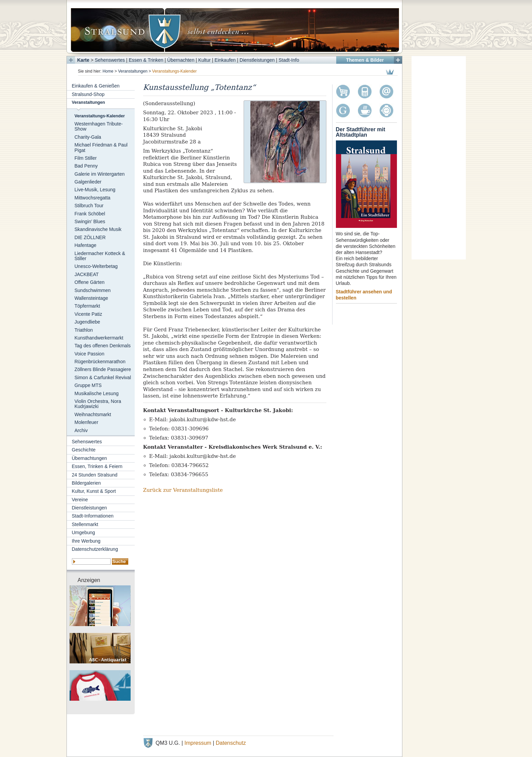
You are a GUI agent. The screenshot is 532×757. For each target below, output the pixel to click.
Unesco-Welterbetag (96, 266)
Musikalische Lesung (97, 393)
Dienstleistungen (257, 60)
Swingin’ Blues (90, 221)
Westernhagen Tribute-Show (99, 126)
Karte (83, 60)
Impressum (198, 743)
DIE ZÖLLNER (90, 237)
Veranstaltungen (133, 71)
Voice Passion (90, 354)
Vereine (80, 500)
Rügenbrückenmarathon (100, 362)
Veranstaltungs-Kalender (100, 116)
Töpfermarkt (87, 306)
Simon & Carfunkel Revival (103, 377)
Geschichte (84, 450)
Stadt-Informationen (93, 516)
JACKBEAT (87, 274)
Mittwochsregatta (93, 198)
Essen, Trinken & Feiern (97, 466)
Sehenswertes (110, 60)
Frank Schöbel (90, 214)
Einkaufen (225, 60)
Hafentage (86, 245)
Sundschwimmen (93, 290)
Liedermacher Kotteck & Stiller (100, 256)
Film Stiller (86, 158)
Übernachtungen (90, 458)
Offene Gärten (90, 282)
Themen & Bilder (365, 60)
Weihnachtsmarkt (93, 414)
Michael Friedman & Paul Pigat (101, 147)
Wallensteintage (91, 298)
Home (108, 71)
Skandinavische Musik (98, 229)
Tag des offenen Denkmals (103, 346)
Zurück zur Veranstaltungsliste (183, 490)
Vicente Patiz (88, 314)
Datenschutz (231, 743)
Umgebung (84, 532)
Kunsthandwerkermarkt (99, 338)
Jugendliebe (88, 322)
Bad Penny (86, 166)
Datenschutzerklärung (95, 549)
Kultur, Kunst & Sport (94, 491)
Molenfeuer (87, 422)
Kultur (204, 60)
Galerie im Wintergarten (100, 174)
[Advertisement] (439, 158)
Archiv (81, 430)
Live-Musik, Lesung (95, 190)
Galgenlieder (88, 182)
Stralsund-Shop (88, 94)
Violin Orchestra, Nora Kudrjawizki (98, 404)
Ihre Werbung (86, 541)
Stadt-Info (289, 60)
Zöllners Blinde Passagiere (103, 369)
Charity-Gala (88, 137)
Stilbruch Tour (89, 206)
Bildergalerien (87, 483)
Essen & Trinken (146, 60)
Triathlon (84, 330)
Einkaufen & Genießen (96, 86)
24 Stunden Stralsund (95, 475)
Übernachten (181, 60)
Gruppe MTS (88, 385)
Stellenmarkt (85, 524)
